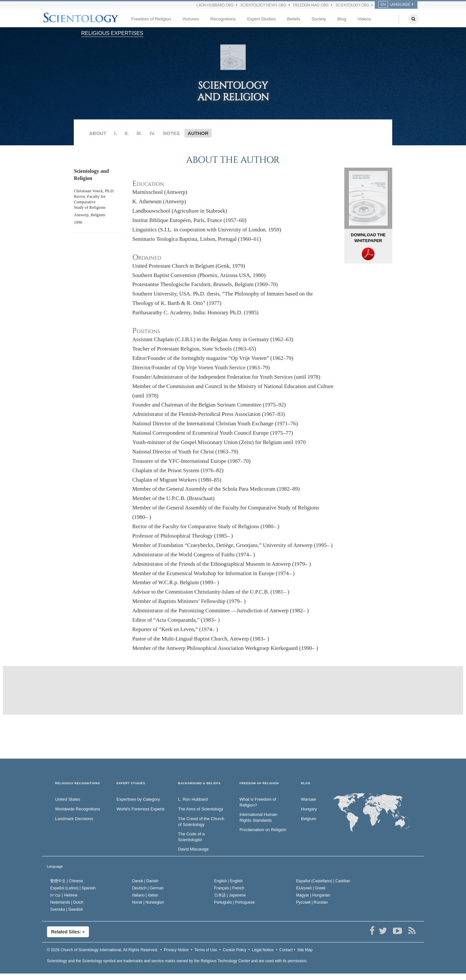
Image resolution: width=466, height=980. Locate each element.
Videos (364, 19)
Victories (191, 19)
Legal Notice (263, 950)
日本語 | (230, 895)
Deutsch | (148, 888)
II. (127, 133)
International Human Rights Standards (258, 818)
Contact (286, 950)
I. (116, 133)
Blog (342, 19)
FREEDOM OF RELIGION (259, 783)
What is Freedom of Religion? (258, 802)
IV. (153, 133)
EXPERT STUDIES (131, 783)
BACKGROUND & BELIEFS (199, 783)
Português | (235, 902)
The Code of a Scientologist (191, 837)
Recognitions (223, 19)
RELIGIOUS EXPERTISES (112, 33)
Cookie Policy (235, 950)
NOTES (172, 133)
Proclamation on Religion (263, 830)
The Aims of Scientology (200, 809)
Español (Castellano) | (323, 881)
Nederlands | (67, 902)
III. (139, 133)
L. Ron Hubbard (193, 799)
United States (68, 799)
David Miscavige (193, 849)
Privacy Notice (176, 950)
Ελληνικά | (311, 888)
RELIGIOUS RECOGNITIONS (78, 783)
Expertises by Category (138, 799)
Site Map (305, 950)
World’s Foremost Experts (141, 809)
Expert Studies (261, 19)
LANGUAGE (394, 5)
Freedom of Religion (151, 19)
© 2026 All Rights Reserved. (103, 950)
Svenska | (67, 909)
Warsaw (308, 799)
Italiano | (145, 895)
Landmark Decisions (74, 819)
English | (229, 881)
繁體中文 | (67, 881)
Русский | (312, 902)
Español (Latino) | (73, 888)
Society (319, 19)
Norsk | (148, 902)
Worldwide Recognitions (78, 809)
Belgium (309, 819)
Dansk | (145, 881)
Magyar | (313, 895)
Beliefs (294, 19)
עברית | (64, 895)
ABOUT (98, 133)
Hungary (309, 809)
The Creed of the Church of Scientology (201, 822)
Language (55, 866)
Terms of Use (206, 950)
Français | (229, 888)
